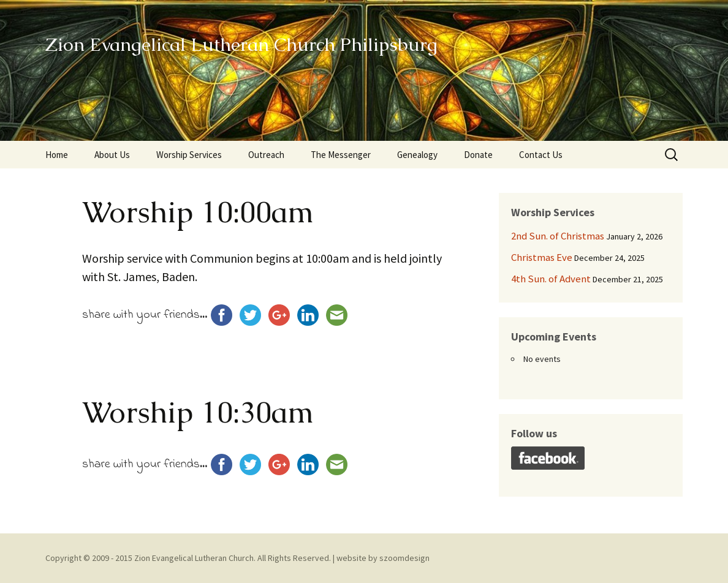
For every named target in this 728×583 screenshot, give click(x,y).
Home (57, 155)
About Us (112, 155)
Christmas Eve (542, 257)
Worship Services (189, 155)
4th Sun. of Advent (551, 279)
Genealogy (417, 155)
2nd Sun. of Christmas (558, 236)
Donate (478, 155)
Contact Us (541, 155)
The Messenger (341, 155)
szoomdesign (404, 558)
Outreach (266, 155)
